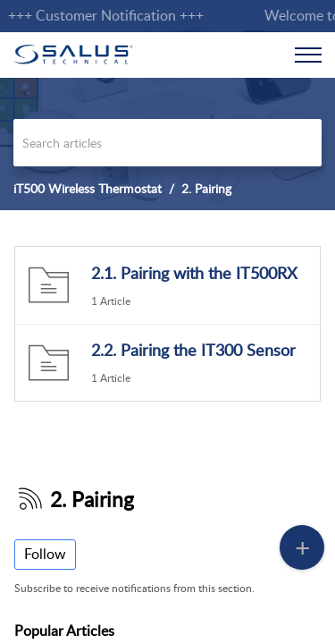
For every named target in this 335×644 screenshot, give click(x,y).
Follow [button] (45, 554)
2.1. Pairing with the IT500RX (194, 273)
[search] (167, 143)
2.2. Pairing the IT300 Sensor (193, 350)
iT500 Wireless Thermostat (88, 188)
